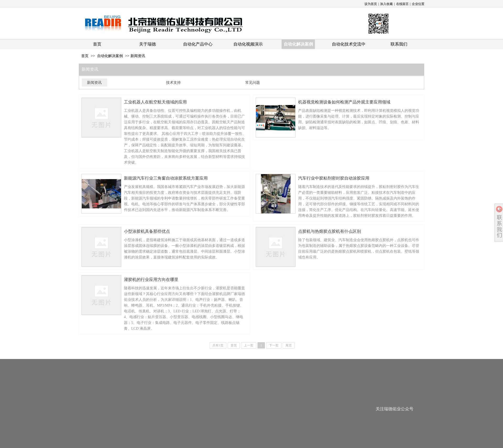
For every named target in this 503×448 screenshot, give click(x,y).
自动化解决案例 (110, 56)
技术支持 (173, 82)
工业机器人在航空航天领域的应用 (155, 102)
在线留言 (402, 4)
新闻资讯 (138, 56)
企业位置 (418, 4)
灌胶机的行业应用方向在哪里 (151, 280)
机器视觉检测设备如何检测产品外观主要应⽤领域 (344, 102)
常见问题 (253, 82)
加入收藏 (386, 4)
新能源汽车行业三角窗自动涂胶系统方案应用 (166, 178)
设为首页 (371, 4)
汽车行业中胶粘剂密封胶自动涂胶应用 (334, 178)
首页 (85, 56)
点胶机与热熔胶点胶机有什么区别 (330, 231)
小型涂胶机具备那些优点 (147, 231)
